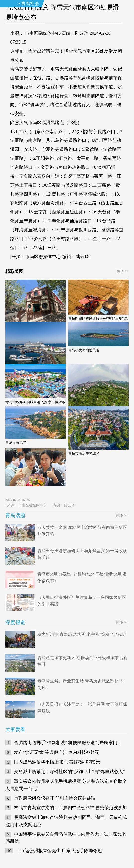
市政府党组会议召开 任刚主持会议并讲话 (55, 798)
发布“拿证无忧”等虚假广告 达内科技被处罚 (57, 752)
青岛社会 (30, 4)
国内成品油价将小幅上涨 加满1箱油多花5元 (57, 762)
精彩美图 (14, 271)
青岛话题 (15, 515)
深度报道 (15, 622)
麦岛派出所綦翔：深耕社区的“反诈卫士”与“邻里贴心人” (69, 772)
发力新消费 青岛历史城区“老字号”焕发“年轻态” (82, 634)
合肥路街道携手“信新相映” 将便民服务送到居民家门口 (68, 743)
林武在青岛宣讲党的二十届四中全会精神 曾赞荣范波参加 (70, 808)
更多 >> (123, 271)
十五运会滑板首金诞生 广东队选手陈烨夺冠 (59, 851)
